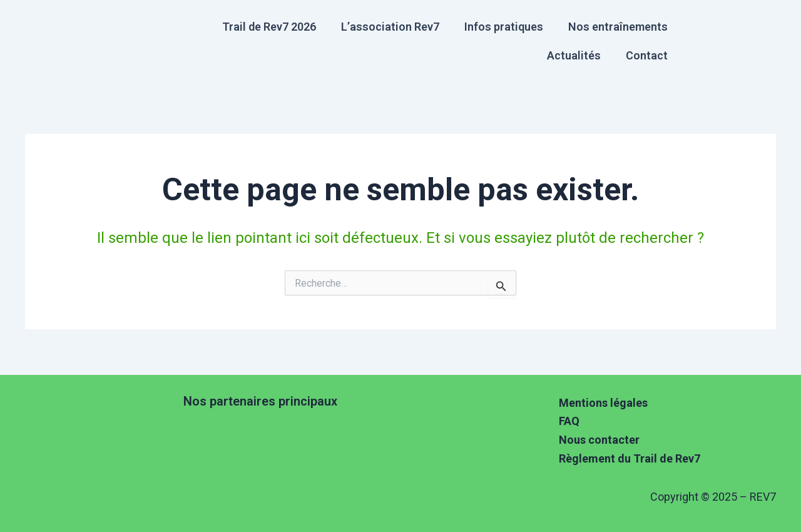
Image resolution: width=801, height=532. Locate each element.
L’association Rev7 (390, 27)
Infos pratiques (504, 27)
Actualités (574, 55)
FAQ (569, 421)
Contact (647, 55)
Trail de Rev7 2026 (269, 27)
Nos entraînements (618, 27)
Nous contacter (599, 440)
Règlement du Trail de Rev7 (630, 458)
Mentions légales (603, 403)
